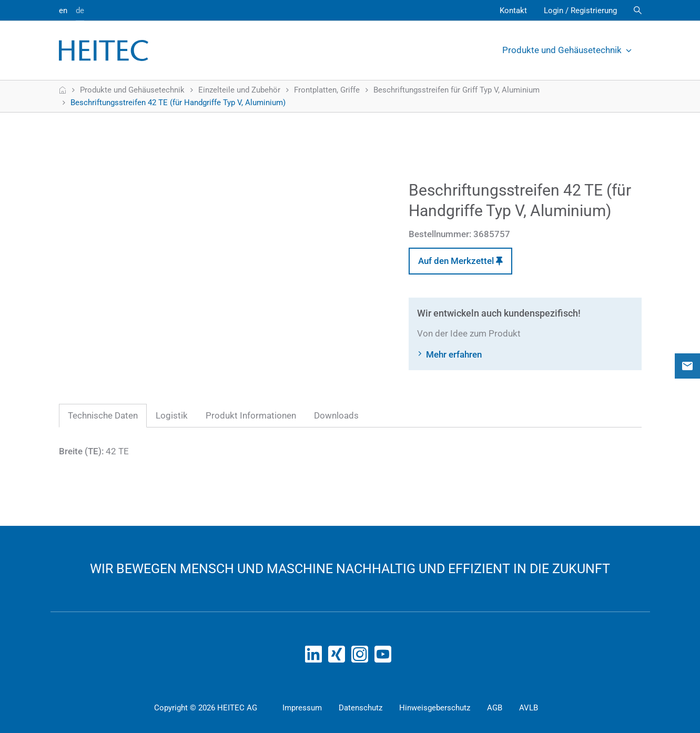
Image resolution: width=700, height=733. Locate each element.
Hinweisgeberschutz (435, 708)
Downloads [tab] (336, 415)
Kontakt (513, 11)
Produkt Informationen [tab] (251, 415)
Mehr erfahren (454, 354)
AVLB (529, 708)
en (63, 11)
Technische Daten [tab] (103, 415)
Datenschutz (361, 708)
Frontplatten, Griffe (327, 90)
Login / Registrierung (580, 11)
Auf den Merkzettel (460, 261)
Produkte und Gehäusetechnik (568, 50)
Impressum (302, 708)
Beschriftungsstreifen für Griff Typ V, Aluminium (456, 90)
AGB (495, 708)
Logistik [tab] (172, 415)
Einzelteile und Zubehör (239, 90)
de (80, 11)
